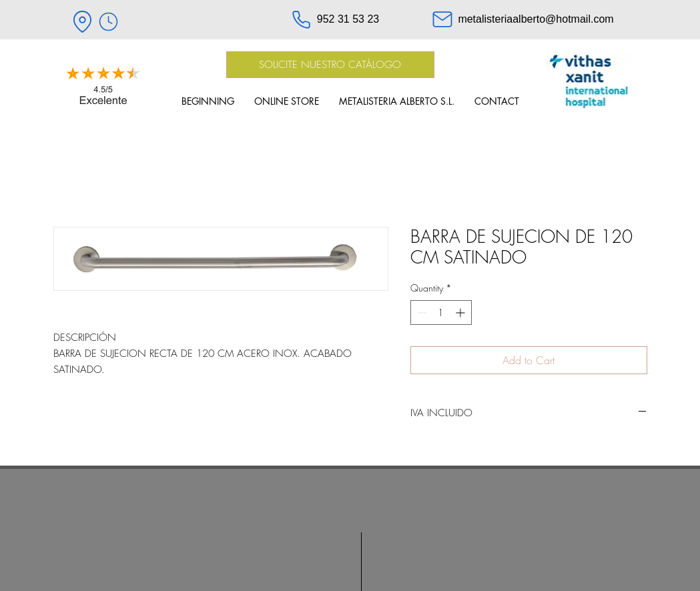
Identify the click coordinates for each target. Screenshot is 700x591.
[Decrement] (421, 313)
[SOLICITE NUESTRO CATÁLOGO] (330, 65)
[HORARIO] (109, 21)
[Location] (83, 21)
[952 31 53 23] (335, 19)
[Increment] (461, 313)
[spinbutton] (441, 313)
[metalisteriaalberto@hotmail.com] (522, 19)
